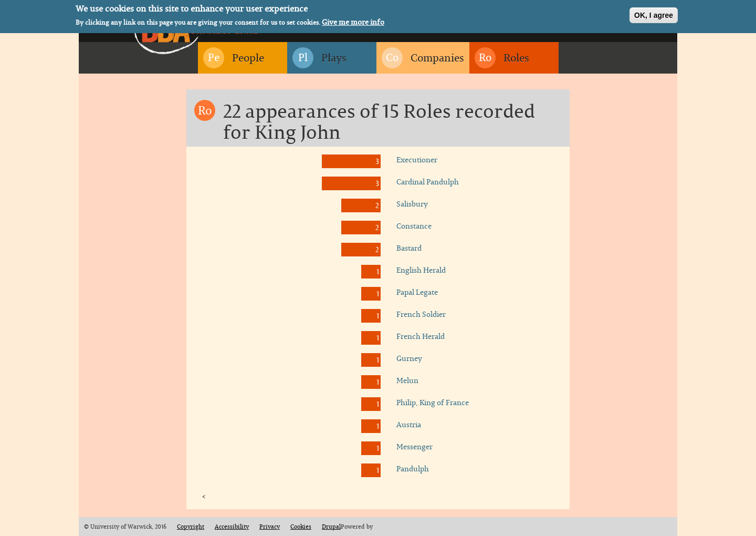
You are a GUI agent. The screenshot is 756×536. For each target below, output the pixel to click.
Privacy (270, 527)
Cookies (301, 527)
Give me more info (353, 20)
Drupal (331, 527)
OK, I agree (654, 14)
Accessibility (232, 527)
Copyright (191, 527)
